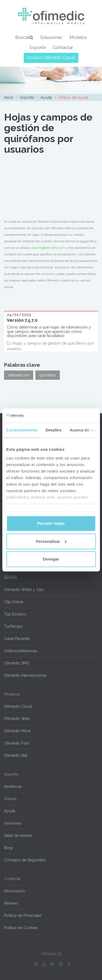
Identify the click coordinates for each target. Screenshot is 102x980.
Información (15, 891)
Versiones (13, 823)
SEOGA (10, 577)
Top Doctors (15, 614)
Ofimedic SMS (16, 663)
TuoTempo (13, 626)
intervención (19, 375)
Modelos (78, 37)
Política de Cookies (21, 928)
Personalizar (51, 541)
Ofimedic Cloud (18, 706)
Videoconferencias (21, 651)
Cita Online (14, 602)
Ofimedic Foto (17, 743)
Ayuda (46, 97)
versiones (48, 274)
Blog (8, 848)
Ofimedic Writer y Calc (24, 590)
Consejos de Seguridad (25, 860)
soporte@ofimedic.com (48, 248)
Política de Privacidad (23, 915)
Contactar (63, 48)
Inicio (9, 97)
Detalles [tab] (54, 430)
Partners (11, 903)
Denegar (51, 559)
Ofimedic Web (17, 719)
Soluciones (51, 37)
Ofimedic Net (16, 755)
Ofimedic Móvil (17, 731)
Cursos (10, 799)
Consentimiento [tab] (22, 430)
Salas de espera (18, 835)
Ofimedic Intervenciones (25, 675)
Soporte (38, 48)
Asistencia (13, 786)
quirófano (48, 375)
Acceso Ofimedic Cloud (51, 58)
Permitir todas (51, 524)
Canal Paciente (17, 639)
